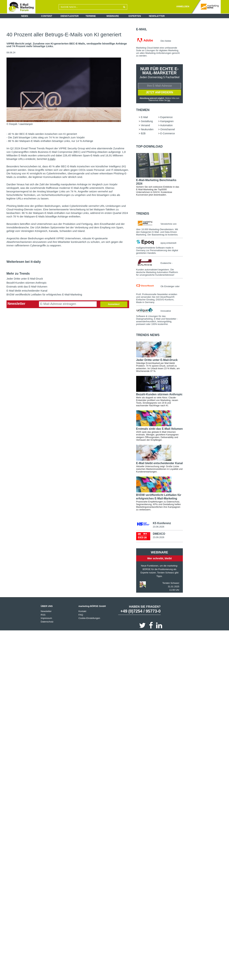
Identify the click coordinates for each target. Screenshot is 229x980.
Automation (166, 125)
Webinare (113, 16)
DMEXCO (159, 534)
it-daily (51, 159)
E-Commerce (168, 134)
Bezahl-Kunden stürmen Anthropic (27, 283)
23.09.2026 (158, 538)
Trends (143, 214)
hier (169, 100)
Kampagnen (167, 121)
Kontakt (82, 612)
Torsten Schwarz (171, 583)
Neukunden (147, 130)
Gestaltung (147, 121)
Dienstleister (70, 16)
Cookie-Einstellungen (89, 618)
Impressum (46, 618)
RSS (43, 615)
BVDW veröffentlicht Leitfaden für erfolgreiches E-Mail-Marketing (44, 294)
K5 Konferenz (162, 523)
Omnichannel (168, 130)
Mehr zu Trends (18, 274)
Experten (135, 16)
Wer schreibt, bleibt (160, 559)
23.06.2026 (158, 527)
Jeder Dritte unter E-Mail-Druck (25, 279)
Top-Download (149, 147)
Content (47, 16)
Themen (143, 110)
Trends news (148, 335)
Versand (145, 125)
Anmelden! (114, 304)
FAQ (81, 615)
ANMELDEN (183, 6)
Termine (91, 16)
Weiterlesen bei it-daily (24, 262)
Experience (166, 117)
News (25, 16)
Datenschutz (47, 622)
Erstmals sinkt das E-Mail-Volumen (27, 287)
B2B (143, 134)
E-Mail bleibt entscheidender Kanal (27, 291)
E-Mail (142, 29)
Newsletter (157, 16)
